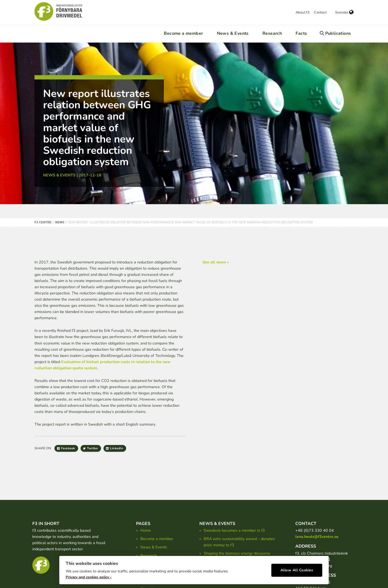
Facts (301, 33)
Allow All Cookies (297, 565)
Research (272, 33)
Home (146, 530)
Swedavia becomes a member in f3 (234, 530)
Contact (320, 12)
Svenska (344, 12)
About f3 (303, 12)
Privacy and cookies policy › (89, 572)
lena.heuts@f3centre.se (317, 537)
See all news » (216, 262)
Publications (338, 33)
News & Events (233, 33)
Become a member (183, 33)
